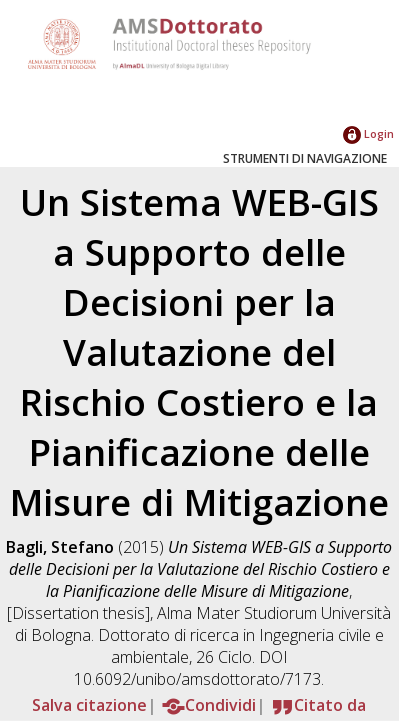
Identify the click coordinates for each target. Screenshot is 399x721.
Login (368, 133)
